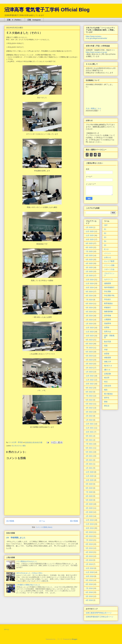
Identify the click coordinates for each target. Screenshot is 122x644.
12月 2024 (90, 280)
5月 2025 (89, 260)
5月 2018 (89, 596)
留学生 (107, 398)
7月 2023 (89, 348)
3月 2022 (89, 412)
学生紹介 (108, 299)
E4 (16, 446)
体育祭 (107, 354)
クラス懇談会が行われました (27, 561)
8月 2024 (89, 296)
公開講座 (108, 319)
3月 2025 (89, 267)
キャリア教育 (109, 261)
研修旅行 (108, 307)
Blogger (75, 639)
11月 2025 (90, 235)
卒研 (106, 350)
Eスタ (20, 446)
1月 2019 (89, 564)
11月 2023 (90, 332)
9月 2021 (89, 436)
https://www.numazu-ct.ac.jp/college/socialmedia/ (96, 37)
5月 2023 (89, 356)
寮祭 (106, 402)
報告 (24, 446)
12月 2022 (90, 376)
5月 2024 (89, 308)
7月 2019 (89, 540)
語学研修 (108, 316)
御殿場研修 (108, 311)
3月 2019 (89, 556)
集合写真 (108, 342)
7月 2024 (89, 300)
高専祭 (107, 328)
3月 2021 (89, 460)
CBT (106, 225)
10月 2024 (90, 288)
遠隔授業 (108, 283)
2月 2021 (89, 464)
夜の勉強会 (108, 394)
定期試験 (108, 374)
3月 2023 (89, 364)
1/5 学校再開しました (16, 538)
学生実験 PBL (109, 295)
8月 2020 (89, 488)
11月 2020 (90, 476)
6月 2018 (89, 592)
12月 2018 (90, 568)
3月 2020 (89, 508)
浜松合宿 (108, 386)
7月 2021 (89, 444)
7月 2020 (89, 492)
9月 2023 (89, 340)
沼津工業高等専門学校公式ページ (99, 613)
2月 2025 (89, 272)
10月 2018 (90, 576)
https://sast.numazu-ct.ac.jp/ (96, 52)
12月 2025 (90, 231)
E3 (105, 237)
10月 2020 (90, 480)
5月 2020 (89, 500)
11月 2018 (90, 572)
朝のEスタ (108, 366)
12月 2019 (90, 520)
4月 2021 (89, 456)
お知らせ (108, 257)
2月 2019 (89, 560)
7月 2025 (89, 251)
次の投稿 (10, 521)
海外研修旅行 (109, 287)
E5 (105, 245)
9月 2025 (89, 243)
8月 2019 (89, 536)
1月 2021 (89, 468)
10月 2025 (90, 239)
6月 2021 (89, 448)
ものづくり (108, 279)
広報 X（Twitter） (15, 20)
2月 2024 (89, 320)
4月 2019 (89, 552)
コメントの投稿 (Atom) (44, 527)
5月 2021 (89, 452)
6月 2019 (89, 544)
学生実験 (108, 291)
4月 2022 (89, 408)
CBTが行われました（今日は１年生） (30, 573)
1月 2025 (89, 276)
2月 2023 (89, 368)
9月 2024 (89, 292)
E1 (105, 229)
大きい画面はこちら (93, 108)
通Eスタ (107, 370)
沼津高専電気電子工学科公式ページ (99, 617)
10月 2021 (90, 432)
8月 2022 (89, 392)
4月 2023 (89, 360)
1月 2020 (89, 516)
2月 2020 (89, 512)
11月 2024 (90, 283)
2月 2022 (89, 416)
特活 (106, 382)
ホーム (42, 521)
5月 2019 (89, 548)
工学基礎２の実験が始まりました (28, 585)
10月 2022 (90, 384)
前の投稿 (74, 521)
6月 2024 (89, 304)
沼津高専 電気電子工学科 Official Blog (47, 10)
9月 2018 (89, 580)
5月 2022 (89, 404)
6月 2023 (89, 352)
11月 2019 (90, 524)
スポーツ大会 (109, 269)
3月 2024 (89, 316)
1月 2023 (89, 372)
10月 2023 (90, 336)
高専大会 (108, 332)
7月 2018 (89, 588)
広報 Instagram (34, 20)
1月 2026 (89, 227)
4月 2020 (89, 504)
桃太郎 (107, 378)
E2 (13, 446)
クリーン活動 (109, 265)
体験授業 (108, 358)
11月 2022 (90, 380)
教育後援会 (108, 303)
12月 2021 (90, 424)
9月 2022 (89, 388)
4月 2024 (89, 312)
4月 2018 (89, 600)
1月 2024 (89, 324)
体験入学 (108, 362)
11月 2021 (90, 428)
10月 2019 (90, 528)
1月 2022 (89, 420)
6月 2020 (89, 496)
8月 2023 (89, 344)
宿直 (106, 346)
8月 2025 (89, 247)
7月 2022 (89, 396)
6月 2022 (89, 400)
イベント (108, 253)
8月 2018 (89, 584)
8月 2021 (89, 440)
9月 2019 (89, 532)
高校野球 (108, 323)
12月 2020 (90, 472)
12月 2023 (90, 328)
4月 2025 (89, 263)
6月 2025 (89, 255)
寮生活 (107, 406)
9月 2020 (89, 484)
